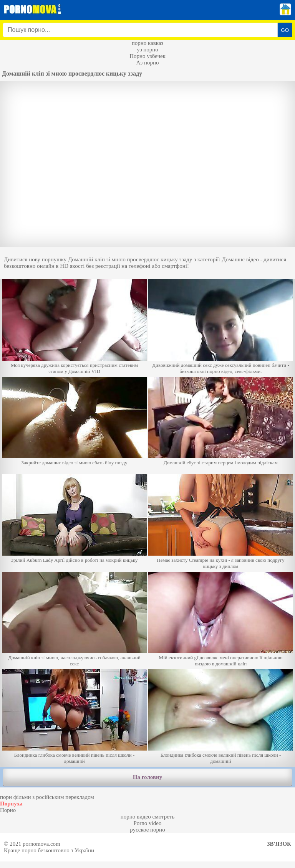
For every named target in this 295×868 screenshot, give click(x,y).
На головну (147, 777)
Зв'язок (279, 844)
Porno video (148, 823)
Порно (8, 810)
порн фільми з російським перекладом (47, 797)
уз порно (147, 50)
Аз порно (147, 63)
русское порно (147, 830)
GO (285, 30)
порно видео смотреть (148, 817)
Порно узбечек (147, 56)
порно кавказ (148, 43)
